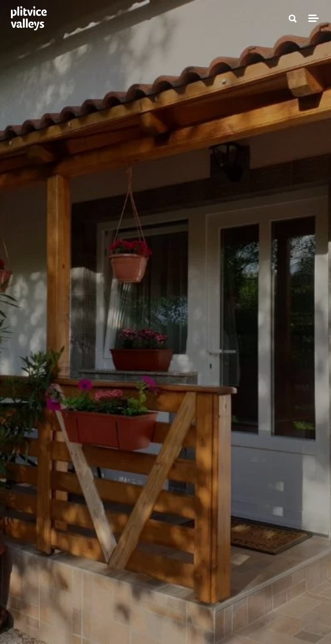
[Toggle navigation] (312, 18)
